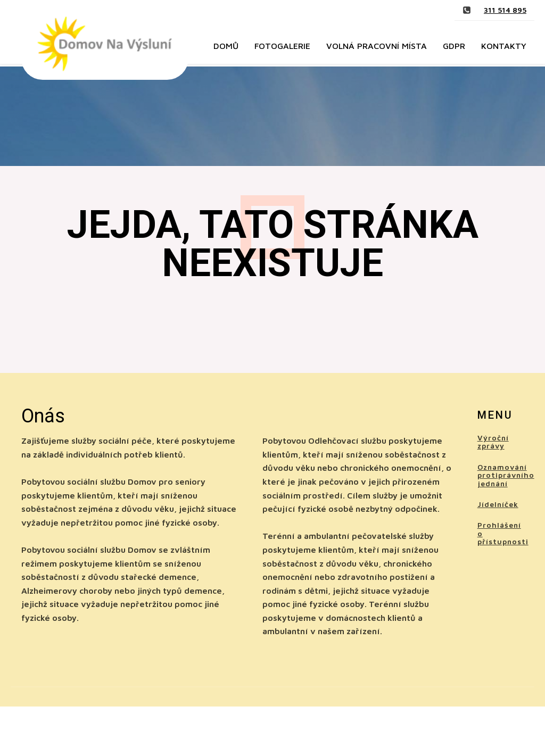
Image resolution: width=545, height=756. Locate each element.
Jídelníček (498, 504)
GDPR (454, 46)
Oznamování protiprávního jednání (506, 475)
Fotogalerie (282, 46)
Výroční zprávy (493, 442)
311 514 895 (505, 10)
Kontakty (504, 46)
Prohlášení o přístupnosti (503, 533)
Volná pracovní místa (377, 46)
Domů (226, 46)
